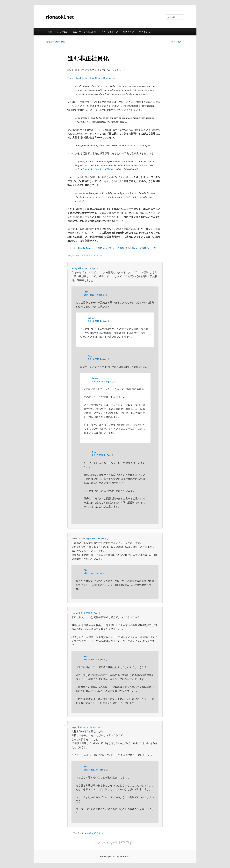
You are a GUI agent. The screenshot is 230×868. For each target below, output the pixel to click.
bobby (74, 268)
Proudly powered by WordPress (115, 857)
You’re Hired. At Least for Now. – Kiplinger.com (93, 78)
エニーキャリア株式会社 (84, 32)
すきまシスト (146, 32)
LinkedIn (98, 169)
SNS (100, 248)
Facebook (87, 169)
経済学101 (62, 32)
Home (50, 32)
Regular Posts (85, 248)
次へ (181, 42)
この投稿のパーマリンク (149, 248)
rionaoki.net (60, 17)
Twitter (110, 169)
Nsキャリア (129, 32)
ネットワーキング (111, 248)
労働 (122, 248)
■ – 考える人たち (94, 833)
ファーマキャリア (109, 32)
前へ (172, 42)
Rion (135, 248)
